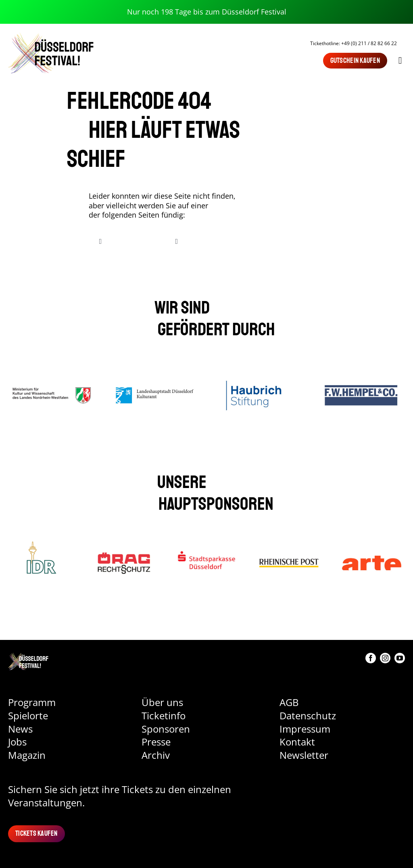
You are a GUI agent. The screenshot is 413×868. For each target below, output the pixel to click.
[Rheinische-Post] (289, 544)
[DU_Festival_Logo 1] (28, 656)
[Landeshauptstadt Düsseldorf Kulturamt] (155, 370)
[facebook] (371, 658)
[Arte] (372, 544)
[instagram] (385, 658)
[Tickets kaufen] (37, 834)
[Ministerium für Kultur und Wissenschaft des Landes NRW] (52, 370)
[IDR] (41, 544)
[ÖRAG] (124, 544)
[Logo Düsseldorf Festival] (51, 35)
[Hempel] (361, 370)
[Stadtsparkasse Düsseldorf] (206, 544)
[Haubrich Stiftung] (258, 370)
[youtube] (400, 658)
